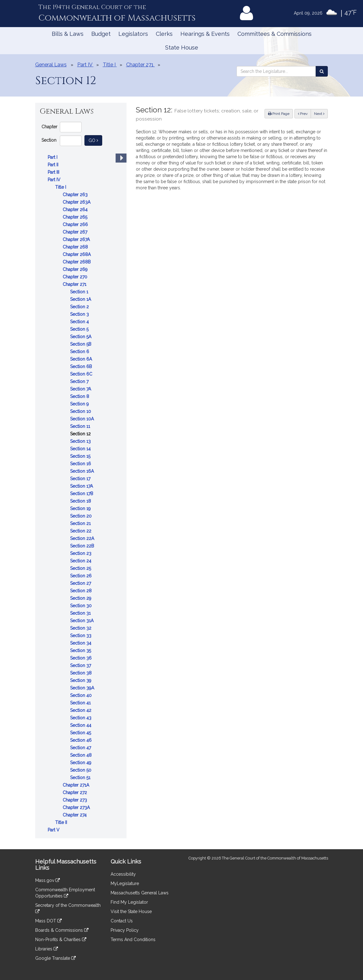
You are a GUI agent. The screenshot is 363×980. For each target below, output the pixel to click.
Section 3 (80, 314)
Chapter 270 (76, 277)
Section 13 (81, 441)
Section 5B (81, 344)
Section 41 (81, 703)
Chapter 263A (77, 202)
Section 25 (81, 568)
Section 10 (81, 411)
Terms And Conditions (133, 940)
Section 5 (80, 329)
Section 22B (83, 546)
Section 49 (81, 763)
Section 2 (80, 307)
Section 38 (81, 673)
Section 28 (81, 591)
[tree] (81, 494)
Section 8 (80, 396)
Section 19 (81, 509)
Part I (53, 157)
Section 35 (81, 651)
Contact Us (122, 921)
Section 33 (81, 636)
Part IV (55, 180)
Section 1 (80, 292)
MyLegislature (125, 883)
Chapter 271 (75, 284)
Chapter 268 (76, 247)
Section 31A (82, 621)
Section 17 (81, 479)
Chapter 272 (75, 793)
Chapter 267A (77, 239)
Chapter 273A (77, 807)
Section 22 (81, 531)
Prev (304, 113)
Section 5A (81, 337)
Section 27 (81, 583)
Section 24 (81, 561)
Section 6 (80, 352)
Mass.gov (48, 880)
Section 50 (81, 770)
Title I (61, 187)
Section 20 (81, 516)
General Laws (51, 65)
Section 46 (81, 740)
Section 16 (81, 464)
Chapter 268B (77, 262)
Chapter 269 (76, 269)
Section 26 (81, 576)
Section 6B (82, 367)
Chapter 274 (75, 815)
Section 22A (83, 538)
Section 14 (81, 449)
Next (319, 114)
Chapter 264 (76, 210)
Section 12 (81, 434)
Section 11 (81, 426)
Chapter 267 (76, 232)
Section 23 (81, 553)
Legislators (133, 34)
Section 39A (83, 688)
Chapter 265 (76, 217)
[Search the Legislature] (322, 71)
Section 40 (81, 695)
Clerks (164, 34)
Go (95, 140)
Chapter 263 (76, 195)
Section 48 (81, 755)
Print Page (279, 114)
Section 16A (83, 471)
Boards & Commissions (62, 930)
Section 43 (81, 718)
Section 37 (81, 665)
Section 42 (81, 710)
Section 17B (82, 494)
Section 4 (80, 322)
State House (182, 47)
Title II (62, 822)
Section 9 (80, 404)
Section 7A (81, 389)
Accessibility (123, 874)
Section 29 (81, 598)
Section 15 (81, 456)
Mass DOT (48, 921)
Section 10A (83, 419)
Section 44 (81, 725)
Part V (54, 830)
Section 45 (81, 733)
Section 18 (81, 501)
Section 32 (81, 628)
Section (49, 140)
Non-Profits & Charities (61, 940)
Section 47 (81, 748)
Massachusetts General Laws (140, 893)
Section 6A (82, 359)
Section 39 (81, 680)
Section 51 (81, 778)
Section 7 (80, 381)
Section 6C (82, 374)
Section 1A (81, 299)
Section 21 (81, 523)
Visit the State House (131, 911)
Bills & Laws (68, 34)
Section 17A (82, 486)
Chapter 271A (76, 785)
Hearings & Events (205, 34)
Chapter (49, 127)
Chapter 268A (77, 254)
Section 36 (81, 658)
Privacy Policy (125, 930)
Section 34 (81, 643)
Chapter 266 (76, 225)
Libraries (47, 949)
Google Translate (55, 958)
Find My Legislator (129, 902)
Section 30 (81, 606)
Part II (54, 165)
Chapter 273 (75, 800)
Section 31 (81, 613)
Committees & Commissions (275, 34)
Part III (54, 172)
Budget (101, 34)
